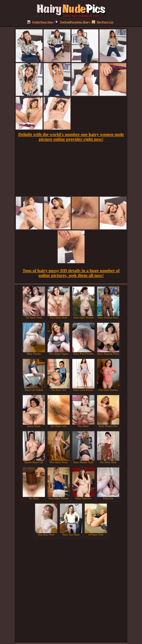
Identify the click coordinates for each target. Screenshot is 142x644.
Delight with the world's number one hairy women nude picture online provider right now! (71, 137)
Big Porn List (103, 22)
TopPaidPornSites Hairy (73, 22)
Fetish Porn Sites (40, 22)
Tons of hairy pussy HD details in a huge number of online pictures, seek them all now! (71, 273)
